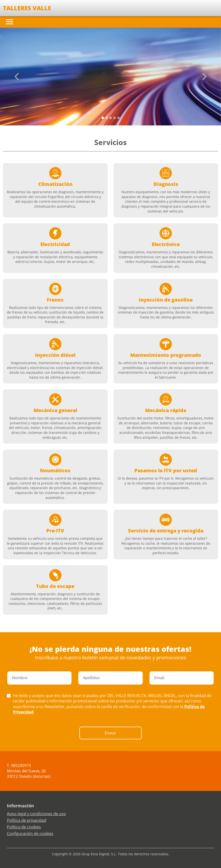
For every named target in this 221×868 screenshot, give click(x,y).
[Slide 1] (107, 118)
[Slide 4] (118, 118)
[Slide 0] (103, 118)
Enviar (110, 733)
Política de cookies (24, 827)
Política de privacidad (27, 820)
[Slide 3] (115, 118)
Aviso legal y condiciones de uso (36, 814)
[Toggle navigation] (10, 22)
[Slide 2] (111, 118)
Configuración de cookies (30, 834)
